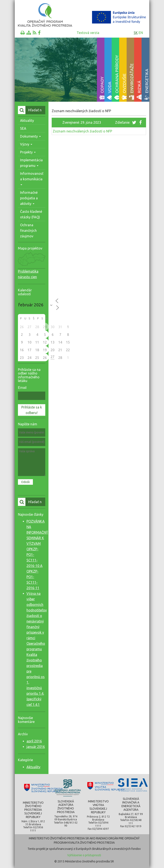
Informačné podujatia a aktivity (29, 198)
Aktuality (27, 120)
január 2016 (36, 747)
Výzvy (26, 144)
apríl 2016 (34, 741)
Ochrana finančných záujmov (28, 231)
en (141, 33)
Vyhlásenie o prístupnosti (84, 855)
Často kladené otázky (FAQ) (31, 214)
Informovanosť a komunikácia (32, 178)
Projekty (28, 152)
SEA (23, 128)
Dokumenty (30, 136)
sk (136, 33)
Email (22, 388)
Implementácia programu (31, 163)
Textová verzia (88, 33)
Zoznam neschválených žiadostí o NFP (82, 131)
